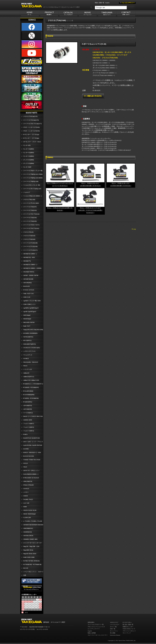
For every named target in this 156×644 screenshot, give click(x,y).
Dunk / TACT (27, 326)
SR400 (25, 507)
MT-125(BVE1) (27, 340)
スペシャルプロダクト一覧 (96, 624)
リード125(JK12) (28, 413)
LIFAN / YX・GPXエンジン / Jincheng (30, 471)
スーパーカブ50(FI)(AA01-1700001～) (31, 175)
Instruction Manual (115, 635)
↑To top (133, 229)
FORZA (25, 434)
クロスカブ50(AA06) (29, 200)
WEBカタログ (114, 622)
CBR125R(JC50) (28, 481)
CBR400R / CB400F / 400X (30, 539)
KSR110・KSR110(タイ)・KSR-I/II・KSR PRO (31, 453)
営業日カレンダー (128, 627)
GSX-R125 (26, 489)
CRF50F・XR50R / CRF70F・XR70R (30, 276)
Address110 (26, 373)
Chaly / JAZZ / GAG (28, 294)
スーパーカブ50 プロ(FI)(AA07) (32, 189)
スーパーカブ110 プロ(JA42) (31, 214)
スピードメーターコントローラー (98, 635)
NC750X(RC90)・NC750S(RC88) (32, 565)
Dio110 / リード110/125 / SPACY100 (33, 416)
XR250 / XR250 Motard (29, 514)
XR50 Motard (27, 315)
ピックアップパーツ (94, 629)
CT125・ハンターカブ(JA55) (31, 131)
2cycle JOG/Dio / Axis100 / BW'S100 (33, 445)
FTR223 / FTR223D (28, 485)
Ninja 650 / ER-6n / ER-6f (30, 554)
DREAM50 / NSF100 (29, 322)
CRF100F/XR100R (28, 279)
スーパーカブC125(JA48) (30, 243)
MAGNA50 (26, 286)
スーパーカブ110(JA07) (30, 207)
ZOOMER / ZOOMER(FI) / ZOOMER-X (29, 334)
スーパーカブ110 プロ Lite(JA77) (32, 124)
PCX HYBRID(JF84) (29, 395)
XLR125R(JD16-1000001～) (31, 474)
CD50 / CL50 (27, 297)
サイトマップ (127, 633)
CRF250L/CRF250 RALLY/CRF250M (27, 536)
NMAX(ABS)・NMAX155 (31, 362)
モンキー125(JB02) (29, 156)
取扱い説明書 (92, 633)
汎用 (25, 575)
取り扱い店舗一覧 (128, 624)
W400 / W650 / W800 (29, 557)
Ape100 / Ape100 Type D (30, 312)
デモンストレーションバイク (96, 627)
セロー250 (26, 503)
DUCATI (26, 568)
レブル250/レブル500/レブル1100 (33, 521)
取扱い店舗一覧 (100, 3)
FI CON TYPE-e (127, 622)
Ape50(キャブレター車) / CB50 (32, 301)
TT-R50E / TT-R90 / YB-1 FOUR (32, 460)
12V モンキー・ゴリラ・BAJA (32, 142)
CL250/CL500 (27, 518)
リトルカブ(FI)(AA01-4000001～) (33, 196)
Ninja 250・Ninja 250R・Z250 (31, 546)
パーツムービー (115, 624)
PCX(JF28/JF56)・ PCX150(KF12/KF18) (27, 402)
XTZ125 (25, 463)
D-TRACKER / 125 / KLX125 (31, 478)
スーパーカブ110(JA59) (30, 221)
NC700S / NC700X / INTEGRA (32, 561)
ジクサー (26, 492)
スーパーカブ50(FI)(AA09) (31, 182)
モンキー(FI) (27, 145)
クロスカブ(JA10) (28, 232)
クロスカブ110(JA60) (29, 239)
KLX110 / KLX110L (29, 456)
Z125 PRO (26, 449)
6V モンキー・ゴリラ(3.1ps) (31, 135)
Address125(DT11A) (29, 377)
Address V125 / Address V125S (31, 380)
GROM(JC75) (27, 261)
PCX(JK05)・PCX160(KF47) (31, 387)
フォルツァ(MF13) (29, 431)
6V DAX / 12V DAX (29, 290)
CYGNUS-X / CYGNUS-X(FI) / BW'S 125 (30, 348)
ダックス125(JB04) (29, 163)
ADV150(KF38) (27, 409)
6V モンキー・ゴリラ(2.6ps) (31, 138)
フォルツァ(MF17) (29, 424)
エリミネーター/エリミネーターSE (31, 543)
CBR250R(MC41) (28, 528)
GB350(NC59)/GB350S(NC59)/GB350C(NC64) (33, 525)
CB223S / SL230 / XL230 (30, 510)
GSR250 (25, 496)
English (107, 3)
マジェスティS (28, 355)
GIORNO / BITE (28, 420)
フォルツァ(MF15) (29, 427)
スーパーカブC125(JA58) (30, 247)
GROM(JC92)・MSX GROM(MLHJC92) (28, 258)
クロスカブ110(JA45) (29, 236)
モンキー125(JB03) (29, 153)
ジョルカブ (27, 192)
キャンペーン (114, 631)
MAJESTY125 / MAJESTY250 (31, 438)
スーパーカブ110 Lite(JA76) (31, 120)
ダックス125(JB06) (29, 160)
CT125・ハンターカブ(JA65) (31, 127)
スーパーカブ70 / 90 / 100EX (31, 203)
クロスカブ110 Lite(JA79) (30, 116)
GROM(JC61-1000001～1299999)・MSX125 (31, 269)
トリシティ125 (28, 369)
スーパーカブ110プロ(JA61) (31, 228)
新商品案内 (91, 622)
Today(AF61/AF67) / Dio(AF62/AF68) (33, 330)
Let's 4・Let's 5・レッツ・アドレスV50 (32, 442)
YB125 (25, 467)
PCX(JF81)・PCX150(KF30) (31, 398)
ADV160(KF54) (27, 406)
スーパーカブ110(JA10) (30, 210)
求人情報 (113, 633)
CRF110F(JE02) (27, 283)
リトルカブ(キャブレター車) (32, 185)
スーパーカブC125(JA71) (30, 250)
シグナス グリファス (29, 351)
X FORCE (26, 359)
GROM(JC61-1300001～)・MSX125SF (29, 265)
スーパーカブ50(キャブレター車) (33, 171)
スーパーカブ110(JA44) (30, 218)
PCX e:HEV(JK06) (28, 391)
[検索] (111, 8)
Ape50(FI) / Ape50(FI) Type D (31, 308)
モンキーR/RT (27, 167)
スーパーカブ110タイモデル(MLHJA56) (30, 225)
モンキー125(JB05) (29, 149)
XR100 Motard (27, 319)
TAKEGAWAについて (129, 629)
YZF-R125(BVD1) (28, 337)
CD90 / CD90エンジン (29, 304)
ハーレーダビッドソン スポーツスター (32, 572)
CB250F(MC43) (27, 532)
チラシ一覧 (113, 627)
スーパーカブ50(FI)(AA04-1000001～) (31, 178)
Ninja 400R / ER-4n (28, 550)
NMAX (25, 366)
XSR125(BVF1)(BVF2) (29, 344)
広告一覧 (113, 629)
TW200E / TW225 (28, 499)
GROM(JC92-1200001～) (30, 254)
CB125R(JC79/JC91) (29, 272)
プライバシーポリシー (129, 631)
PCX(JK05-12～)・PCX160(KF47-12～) (32, 384)
